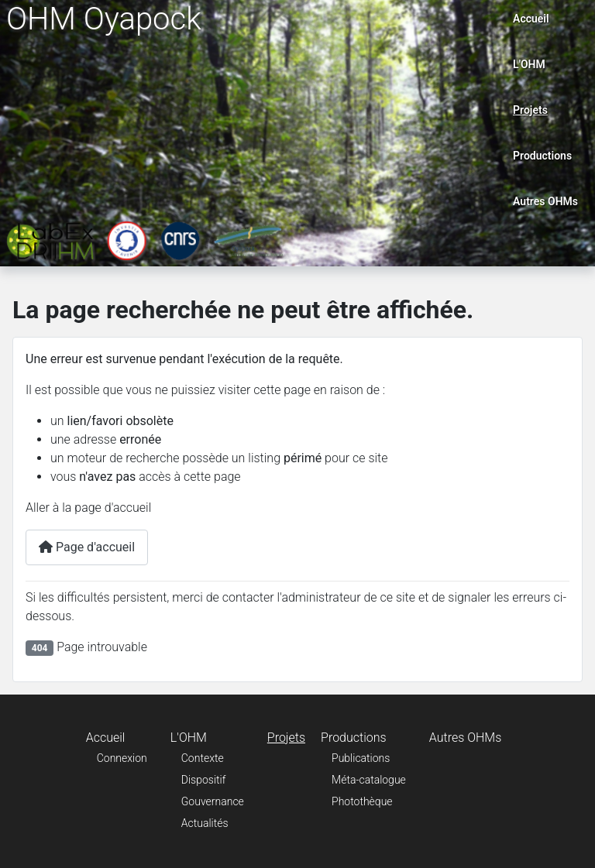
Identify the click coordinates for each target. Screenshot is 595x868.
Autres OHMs (545, 201)
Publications (361, 758)
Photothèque (362, 801)
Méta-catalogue (369, 780)
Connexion (122, 758)
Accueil (531, 19)
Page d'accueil (87, 547)
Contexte (203, 758)
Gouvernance (213, 801)
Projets (530, 110)
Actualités (205, 823)
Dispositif (204, 780)
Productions (542, 156)
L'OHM (529, 64)
